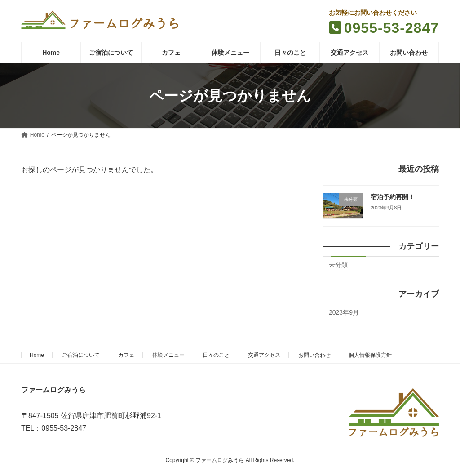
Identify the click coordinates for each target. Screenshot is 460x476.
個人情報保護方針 (370, 355)
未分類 (338, 265)
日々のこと (216, 355)
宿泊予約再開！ (393, 197)
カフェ (126, 355)
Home (37, 355)
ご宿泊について (81, 355)
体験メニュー (168, 355)
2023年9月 (344, 312)
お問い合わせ (314, 355)
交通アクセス (264, 355)
